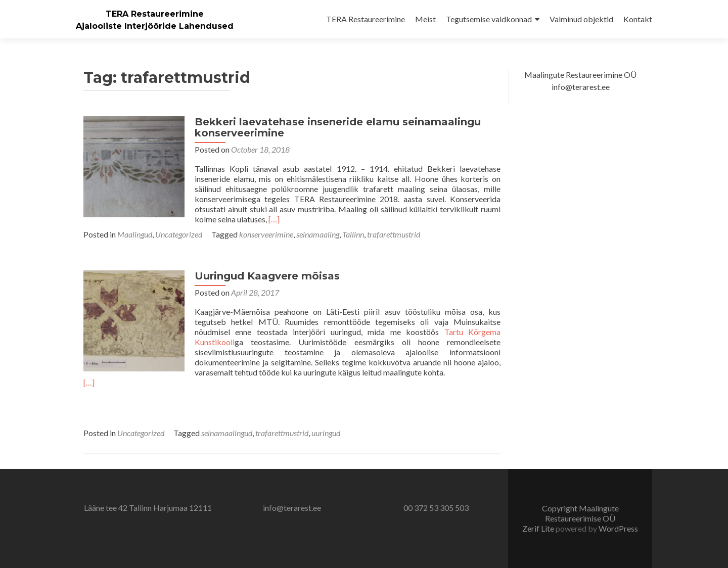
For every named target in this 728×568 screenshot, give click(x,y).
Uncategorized (179, 234)
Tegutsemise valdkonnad (489, 19)
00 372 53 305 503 (436, 508)
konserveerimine (266, 234)
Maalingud (135, 234)
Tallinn (353, 234)
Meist (425, 19)
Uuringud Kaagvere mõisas (267, 276)
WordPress (618, 528)
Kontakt (638, 19)
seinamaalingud (227, 433)
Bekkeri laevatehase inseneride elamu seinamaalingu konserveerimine (338, 127)
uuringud (326, 433)
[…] (274, 219)
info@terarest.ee (292, 508)
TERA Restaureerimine (155, 14)
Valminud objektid (581, 19)
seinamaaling (318, 234)
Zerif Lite (539, 528)
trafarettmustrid (394, 234)
